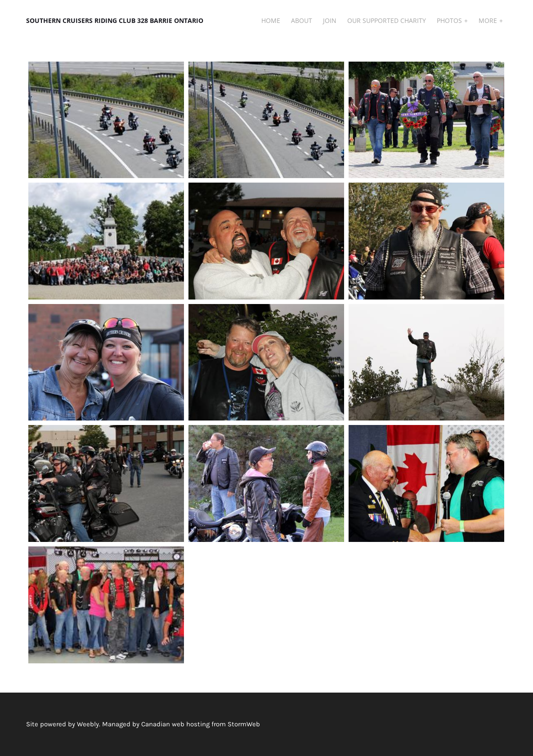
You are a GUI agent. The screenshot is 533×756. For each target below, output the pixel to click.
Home (271, 20)
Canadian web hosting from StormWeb (201, 724)
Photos (450, 20)
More (489, 20)
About (302, 20)
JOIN (330, 20)
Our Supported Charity (387, 20)
